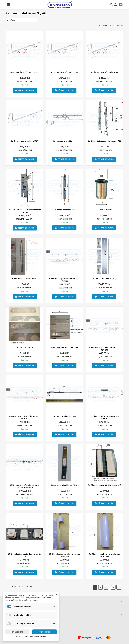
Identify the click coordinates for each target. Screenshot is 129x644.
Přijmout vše (45, 632)
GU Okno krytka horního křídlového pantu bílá (104, 555)
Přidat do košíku (25, 90)
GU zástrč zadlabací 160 (64, 210)
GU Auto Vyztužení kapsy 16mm (64, 485)
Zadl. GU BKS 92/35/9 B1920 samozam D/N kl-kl (25, 211)
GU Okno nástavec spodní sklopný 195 (104, 141)
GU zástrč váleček (104, 210)
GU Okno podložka (25, 347)
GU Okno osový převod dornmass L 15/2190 (64, 280)
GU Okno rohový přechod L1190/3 (64, 72)
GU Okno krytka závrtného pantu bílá (104, 485)
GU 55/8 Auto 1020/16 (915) (104, 279)
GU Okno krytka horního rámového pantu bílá (64, 555)
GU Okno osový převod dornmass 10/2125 (104, 417)
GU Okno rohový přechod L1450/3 (25, 72)
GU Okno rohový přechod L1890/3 (104, 72)
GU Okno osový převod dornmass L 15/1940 (25, 417)
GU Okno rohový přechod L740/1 (25, 141)
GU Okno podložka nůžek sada (64, 347)
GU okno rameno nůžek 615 (64, 141)
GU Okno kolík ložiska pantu (25, 279)
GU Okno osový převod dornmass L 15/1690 (104, 349)
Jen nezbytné (17, 632)
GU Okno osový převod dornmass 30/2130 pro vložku (25, 486)
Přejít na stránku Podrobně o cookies (31, 637)
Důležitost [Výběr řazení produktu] (22, 20)
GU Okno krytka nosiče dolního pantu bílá (25, 555)
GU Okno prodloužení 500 (64, 416)
